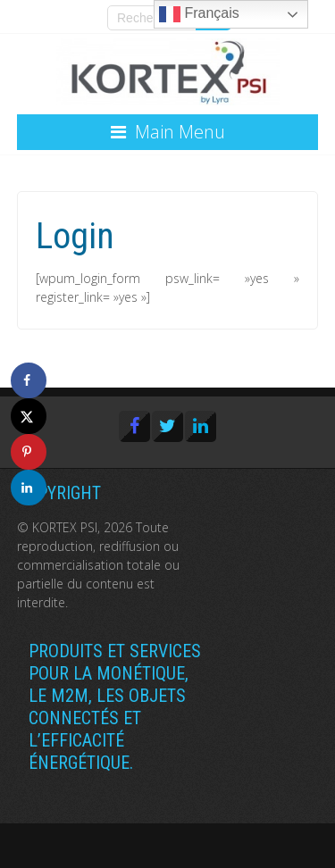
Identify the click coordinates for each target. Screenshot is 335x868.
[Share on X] (29, 416)
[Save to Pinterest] (29, 452)
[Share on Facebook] (29, 380)
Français (199, 14)
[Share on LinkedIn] (29, 488)
